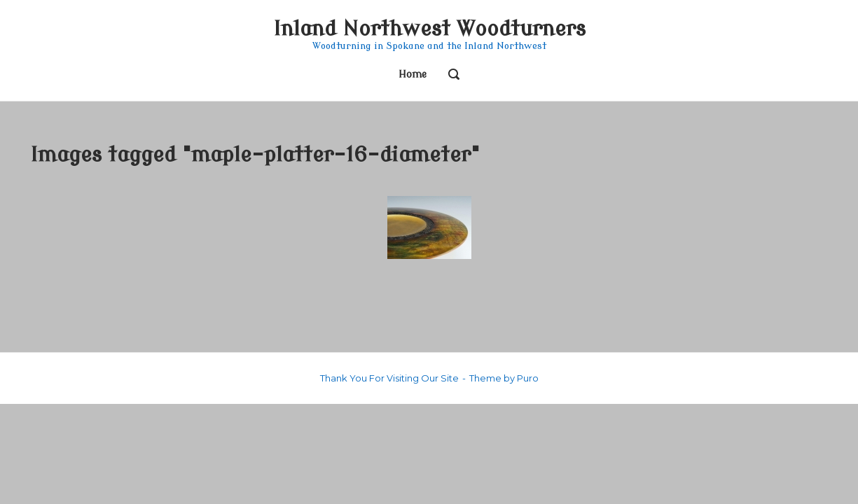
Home (413, 75)
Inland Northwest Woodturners (429, 29)
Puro (528, 378)
